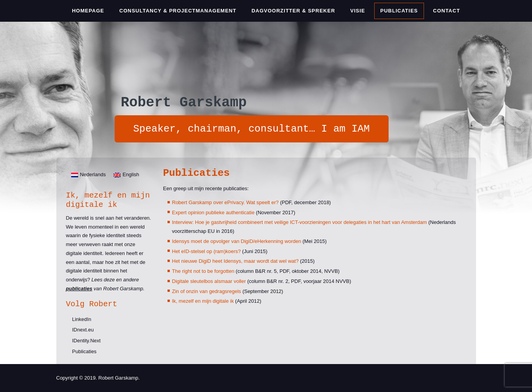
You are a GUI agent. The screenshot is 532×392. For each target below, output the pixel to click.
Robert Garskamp (184, 103)
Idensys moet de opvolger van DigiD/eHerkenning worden (237, 241)
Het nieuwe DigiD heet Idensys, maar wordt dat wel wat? (235, 261)
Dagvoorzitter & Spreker (293, 11)
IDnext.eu (83, 330)
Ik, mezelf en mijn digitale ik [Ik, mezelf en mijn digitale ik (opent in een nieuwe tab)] (203, 301)
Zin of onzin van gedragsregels (207, 291)
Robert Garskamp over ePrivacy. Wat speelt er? (226, 202)
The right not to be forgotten (203, 271)
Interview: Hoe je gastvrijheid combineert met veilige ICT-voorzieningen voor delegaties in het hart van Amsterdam (300, 222)
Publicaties (399, 11)
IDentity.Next (86, 341)
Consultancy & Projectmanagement (178, 11)
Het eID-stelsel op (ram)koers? (207, 251)
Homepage (88, 11)
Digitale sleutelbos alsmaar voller (209, 281)
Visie (358, 11)
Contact (447, 11)
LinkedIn (82, 319)
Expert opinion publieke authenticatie (213, 212)
